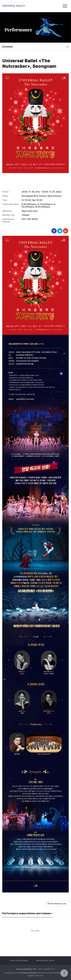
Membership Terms (45, 960)
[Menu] (65, 6)
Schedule (8, 47)
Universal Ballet (21, 6)
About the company (19, 960)
